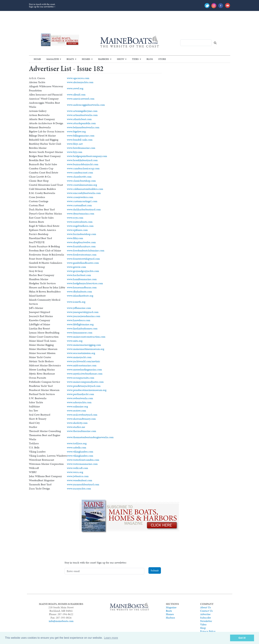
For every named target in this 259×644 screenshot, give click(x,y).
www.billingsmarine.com (81, 136)
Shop (203, 628)
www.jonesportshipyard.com (83, 312)
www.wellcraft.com (77, 468)
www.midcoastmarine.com (82, 365)
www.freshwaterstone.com (82, 255)
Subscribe (206, 618)
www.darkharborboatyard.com (84, 209)
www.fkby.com (75, 238)
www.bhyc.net (75, 144)
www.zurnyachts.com (79, 488)
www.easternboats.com (80, 222)
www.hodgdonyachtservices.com (85, 283)
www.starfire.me (76, 427)
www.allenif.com (76, 94)
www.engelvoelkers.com (80, 226)
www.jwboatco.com (78, 476)
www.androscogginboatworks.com (86, 105)
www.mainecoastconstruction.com (86, 337)
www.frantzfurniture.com (81, 246)
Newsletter (206, 621)
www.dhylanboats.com (79, 291)
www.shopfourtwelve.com (81, 242)
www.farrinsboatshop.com (81, 234)
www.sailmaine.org (77, 406)
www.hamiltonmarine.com (82, 279)
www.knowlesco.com (79, 320)
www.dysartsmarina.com (81, 213)
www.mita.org (75, 341)
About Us (205, 607)
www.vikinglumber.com (80, 452)
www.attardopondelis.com (81, 123)
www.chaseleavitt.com (79, 177)
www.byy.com (75, 152)
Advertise (205, 614)
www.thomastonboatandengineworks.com (90, 437)
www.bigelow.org (76, 131)
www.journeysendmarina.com (84, 316)
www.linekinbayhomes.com (82, 328)
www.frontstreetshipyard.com (83, 259)
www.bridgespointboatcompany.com (87, 156)
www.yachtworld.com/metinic (84, 361)
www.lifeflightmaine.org (80, 324)
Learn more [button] (111, 638)
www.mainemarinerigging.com (84, 345)
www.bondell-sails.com (80, 140)
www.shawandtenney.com (81, 419)
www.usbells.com (77, 447)
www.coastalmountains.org (82, 185)
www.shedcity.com (77, 423)
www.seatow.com (76, 410)
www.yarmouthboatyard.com (83, 484)
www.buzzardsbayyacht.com (83, 164)
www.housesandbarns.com (82, 287)
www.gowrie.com (76, 267)
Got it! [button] (242, 638)
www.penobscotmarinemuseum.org (87, 390)
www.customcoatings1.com (82, 201)
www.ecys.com (75, 218)
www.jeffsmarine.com (79, 308)
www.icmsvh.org (76, 302)
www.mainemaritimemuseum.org (86, 349)
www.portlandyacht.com (80, 394)
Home (37, 59)
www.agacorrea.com (78, 78)
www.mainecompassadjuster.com (85, 382)
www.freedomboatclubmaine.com (86, 250)
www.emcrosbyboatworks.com (84, 193)
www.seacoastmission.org (81, 353)
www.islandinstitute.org (80, 296)
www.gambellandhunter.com (83, 263)
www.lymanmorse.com (80, 333)
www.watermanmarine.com (82, 464)
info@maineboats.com (61, 621)
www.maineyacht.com (79, 357)
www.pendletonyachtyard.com (84, 386)
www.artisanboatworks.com (82, 115)
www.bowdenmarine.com (81, 148)
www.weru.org (75, 472)
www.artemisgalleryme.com (82, 111)
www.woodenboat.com (80, 480)
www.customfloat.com (79, 205)
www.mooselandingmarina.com (84, 369)
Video (203, 624)
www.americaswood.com (81, 99)
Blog (150, 59)
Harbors (104, 59)
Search (215, 43)
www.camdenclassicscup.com (83, 168)
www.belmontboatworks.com (83, 127)
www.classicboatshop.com (81, 181)
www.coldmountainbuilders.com (85, 189)
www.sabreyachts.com (79, 402)
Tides (135, 59)
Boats (70, 59)
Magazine (53, 59)
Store (162, 59)
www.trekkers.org (77, 443)
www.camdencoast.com (80, 172)
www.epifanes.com (77, 230)
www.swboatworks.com (80, 398)
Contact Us (206, 611)
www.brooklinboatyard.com (82, 160)
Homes (86, 59)
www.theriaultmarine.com (81, 431)
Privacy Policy (208, 631)
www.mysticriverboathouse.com (85, 374)
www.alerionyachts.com (80, 82)
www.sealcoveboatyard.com (82, 415)
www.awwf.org (75, 88)
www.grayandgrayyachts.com (83, 271)
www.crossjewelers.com (80, 197)
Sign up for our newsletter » (42, 7)
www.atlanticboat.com (79, 119)
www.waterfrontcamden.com (83, 460)
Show (121, 59)
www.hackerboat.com (79, 275)
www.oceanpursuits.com (81, 378)
